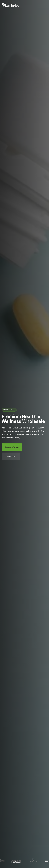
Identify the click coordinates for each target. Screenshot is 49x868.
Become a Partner (12, 447)
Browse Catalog (11, 456)
